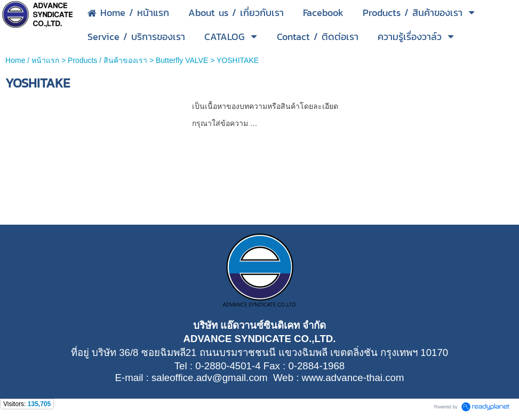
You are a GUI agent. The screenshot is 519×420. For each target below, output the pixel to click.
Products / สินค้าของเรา (107, 60)
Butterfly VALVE (182, 60)
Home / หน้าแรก (32, 60)
